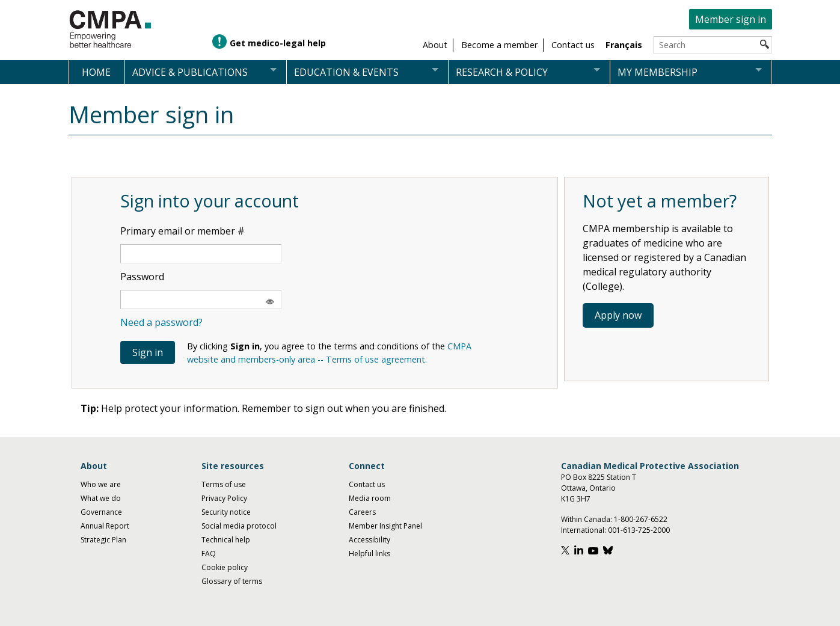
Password (142, 277)
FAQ (209, 554)
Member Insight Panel (385, 526)
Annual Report (105, 526)
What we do (101, 498)
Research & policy (502, 72)
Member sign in (731, 19)
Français (624, 45)
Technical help (226, 540)
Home (96, 72)
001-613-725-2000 (639, 530)
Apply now (618, 315)
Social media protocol (239, 526)
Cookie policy (225, 567)
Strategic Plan (103, 540)
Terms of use (224, 484)
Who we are (101, 484)
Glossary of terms (232, 581)
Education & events (346, 72)
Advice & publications (190, 72)
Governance (101, 512)
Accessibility (369, 540)
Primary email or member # (182, 231)
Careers (362, 512)
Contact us (367, 484)
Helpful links (369, 554)
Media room (370, 498)
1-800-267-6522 (641, 519)
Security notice (226, 512)
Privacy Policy (224, 498)
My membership (658, 72)
